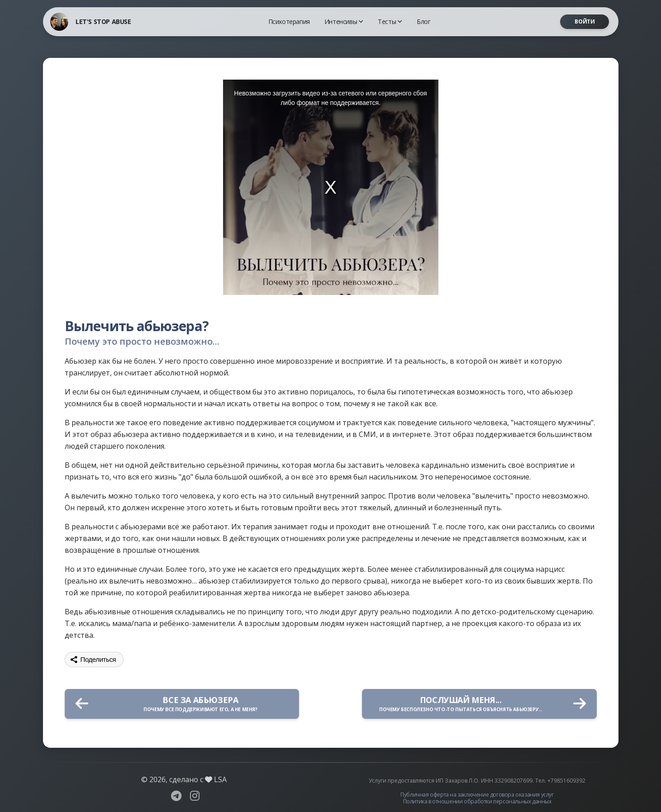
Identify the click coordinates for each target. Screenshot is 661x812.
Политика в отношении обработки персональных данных (477, 801)
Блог (423, 21)
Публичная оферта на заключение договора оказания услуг (477, 795)
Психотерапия (289, 21)
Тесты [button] (390, 21)
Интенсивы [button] (344, 21)
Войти (585, 21)
